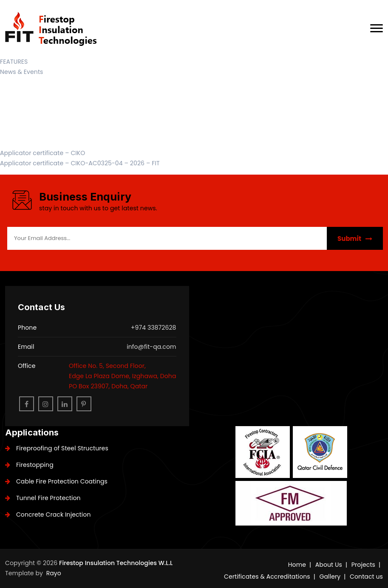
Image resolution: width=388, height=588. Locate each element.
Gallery (330, 577)
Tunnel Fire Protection (43, 498)
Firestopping (29, 465)
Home (297, 565)
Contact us (366, 577)
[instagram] (46, 404)
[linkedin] (65, 404)
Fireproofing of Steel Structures (57, 448)
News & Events (22, 72)
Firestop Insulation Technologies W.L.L (116, 563)
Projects (363, 565)
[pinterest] (84, 404)
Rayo (54, 573)
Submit (355, 239)
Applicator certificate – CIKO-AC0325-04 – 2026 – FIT (80, 163)
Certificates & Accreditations (267, 577)
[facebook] (27, 404)
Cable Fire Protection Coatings (56, 481)
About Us (329, 565)
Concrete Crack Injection (48, 514)
